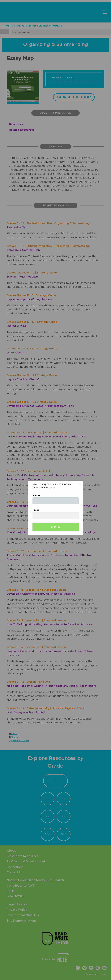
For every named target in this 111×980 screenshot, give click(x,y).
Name (36, 496)
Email (36, 510)
